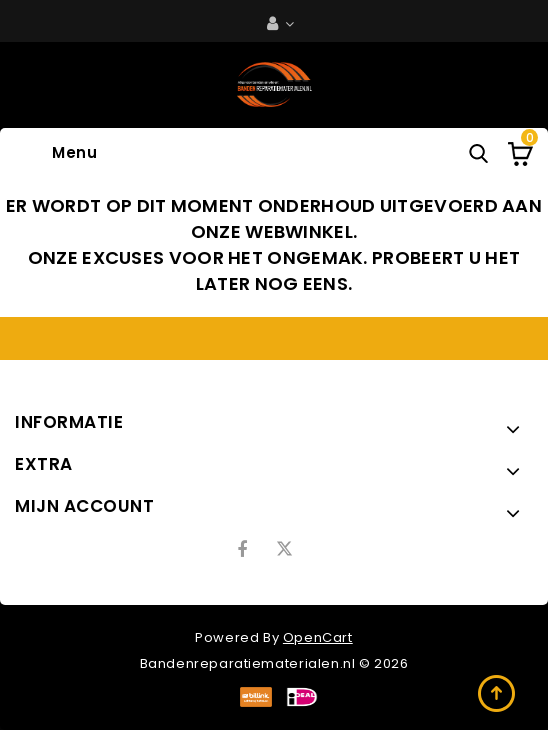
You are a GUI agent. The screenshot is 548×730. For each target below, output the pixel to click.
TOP (498, 695)
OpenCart (318, 637)
